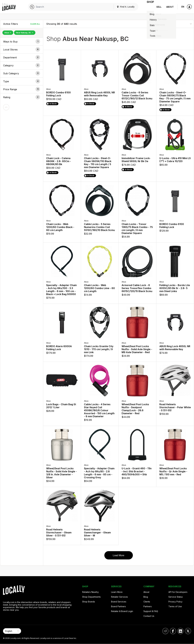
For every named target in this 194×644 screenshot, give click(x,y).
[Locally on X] (188, 631)
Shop (149, 7)
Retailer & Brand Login (122, 611)
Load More (119, 555)
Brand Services (119, 602)
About (170, 7)
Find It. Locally (122, 7)
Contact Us (149, 616)
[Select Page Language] (12, 631)
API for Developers (178, 592)
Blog (146, 597)
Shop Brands (89, 602)
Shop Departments (91, 597)
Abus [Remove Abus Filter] (8, 33)
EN (183, 7)
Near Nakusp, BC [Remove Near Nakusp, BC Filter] (25, 33)
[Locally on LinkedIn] (180, 631)
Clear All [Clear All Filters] (35, 24)
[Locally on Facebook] (173, 631)
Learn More (117, 592)
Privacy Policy (175, 602)
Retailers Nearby (90, 592)
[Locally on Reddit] (165, 631)
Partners (148, 606)
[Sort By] (176, 24)
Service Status (176, 597)
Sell (159, 7)
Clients (147, 602)
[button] (22, 42)
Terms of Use (175, 606)
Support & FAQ (151, 611)
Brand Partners (118, 606)
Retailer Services (120, 597)
